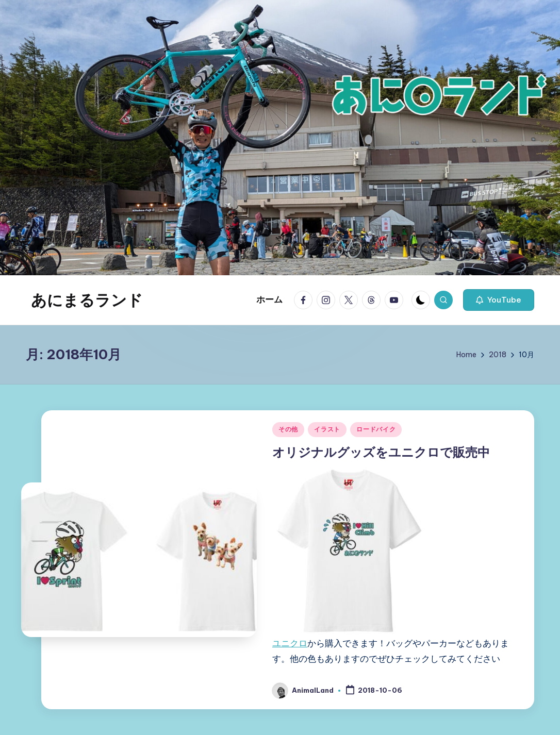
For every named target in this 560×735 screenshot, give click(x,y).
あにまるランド (87, 300)
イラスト (327, 429)
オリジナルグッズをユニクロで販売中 (381, 452)
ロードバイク (376, 429)
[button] (499, 300)
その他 (288, 429)
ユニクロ (290, 643)
